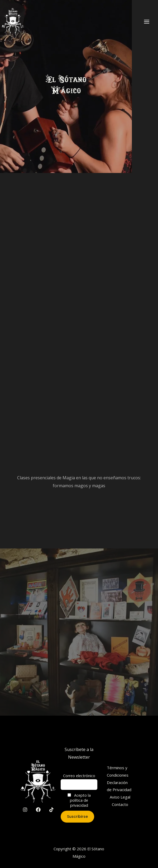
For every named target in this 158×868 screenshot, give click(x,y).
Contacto (120, 804)
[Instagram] (25, 810)
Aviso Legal (120, 797)
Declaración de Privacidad (119, 786)
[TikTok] (51, 810)
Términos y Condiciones (118, 771)
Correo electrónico (79, 776)
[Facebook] (38, 810)
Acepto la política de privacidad (79, 800)
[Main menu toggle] (147, 21)
